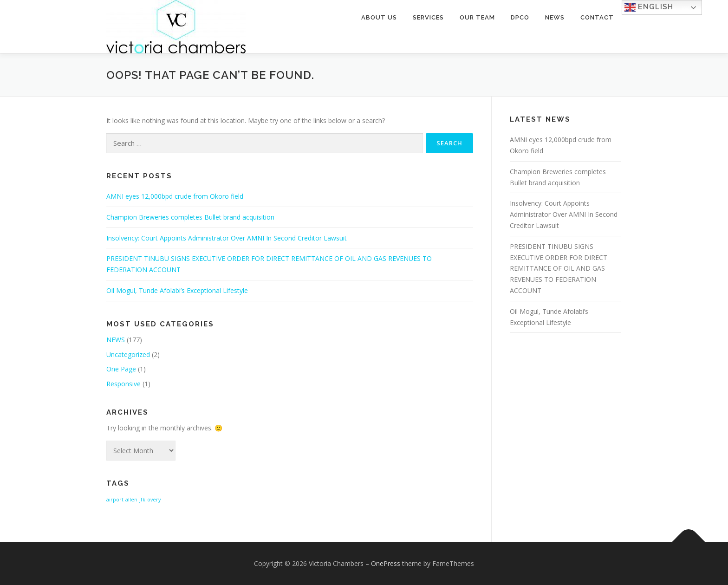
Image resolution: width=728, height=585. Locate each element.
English (649, 7)
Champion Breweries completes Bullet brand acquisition (190, 217)
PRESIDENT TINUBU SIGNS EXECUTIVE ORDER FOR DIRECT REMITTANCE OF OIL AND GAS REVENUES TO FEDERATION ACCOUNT (559, 268)
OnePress (386, 563)
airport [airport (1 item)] (115, 500)
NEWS (116, 340)
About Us (379, 17)
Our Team (477, 17)
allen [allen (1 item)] (131, 500)
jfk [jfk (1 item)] (142, 500)
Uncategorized (128, 354)
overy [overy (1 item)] (154, 500)
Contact (597, 17)
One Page (121, 369)
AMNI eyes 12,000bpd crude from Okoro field (175, 196)
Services (428, 17)
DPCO (520, 17)
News (555, 17)
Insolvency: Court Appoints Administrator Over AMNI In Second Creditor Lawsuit (227, 238)
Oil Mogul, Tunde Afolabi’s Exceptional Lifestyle (177, 290)
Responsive (123, 384)
